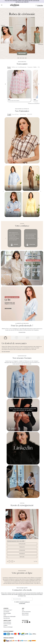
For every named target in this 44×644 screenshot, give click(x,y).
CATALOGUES (22, 544)
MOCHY (30, 114)
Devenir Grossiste (7, 624)
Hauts (9, 67)
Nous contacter (25, 613)
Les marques (6, 612)
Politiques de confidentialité (10, 617)
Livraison (5, 625)
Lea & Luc (15, 114)
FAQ (23, 610)
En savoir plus (22, 332)
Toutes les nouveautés (34, 103)
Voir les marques (6, 351)
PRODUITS (22, 547)
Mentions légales (7, 613)
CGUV (5, 615)
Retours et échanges (8, 627)
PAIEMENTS (22, 554)
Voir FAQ (35, 561)
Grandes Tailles (32, 67)
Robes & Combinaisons (19, 67)
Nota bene (23, 114)
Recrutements (7, 618)
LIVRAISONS (22, 550)
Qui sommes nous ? (8, 610)
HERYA (9, 100)
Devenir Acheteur (7, 622)
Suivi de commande (26, 612)
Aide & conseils (25, 615)
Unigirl (9, 114)
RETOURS (22, 557)
